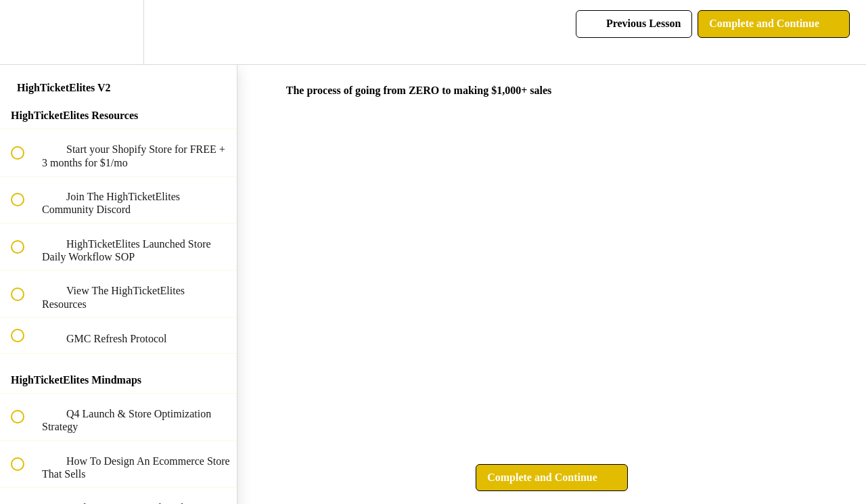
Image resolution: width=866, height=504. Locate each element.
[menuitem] (118, 32)
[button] (25, 32)
